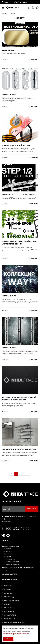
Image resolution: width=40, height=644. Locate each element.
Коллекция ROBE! (9, 348)
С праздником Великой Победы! (16, 145)
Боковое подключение (13, 564)
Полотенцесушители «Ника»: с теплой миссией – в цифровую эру (19, 398)
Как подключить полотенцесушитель (19, 449)
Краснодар (9, 593)
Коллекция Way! (9, 296)
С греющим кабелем (12, 562)
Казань (7, 604)
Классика (9, 554)
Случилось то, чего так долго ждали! (18, 195)
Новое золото (8, 50)
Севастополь (10, 615)
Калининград (10, 619)
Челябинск (9, 608)
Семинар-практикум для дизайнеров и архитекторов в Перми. (19, 243)
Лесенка (8, 549)
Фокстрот (9, 551)
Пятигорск (9, 611)
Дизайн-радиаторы (10, 574)
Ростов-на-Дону (12, 600)
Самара (8, 589)
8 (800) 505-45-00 (16, 528)
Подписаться (32, 509)
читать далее (34, 59)
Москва (8, 586)
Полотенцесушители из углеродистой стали (18, 569)
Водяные (9, 556)
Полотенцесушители (11, 546)
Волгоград (9, 597)
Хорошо (8, 639)
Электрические (11, 559)
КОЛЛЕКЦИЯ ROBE (9, 95)
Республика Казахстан (14, 622)
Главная (4, 14)
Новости (12, 14)
